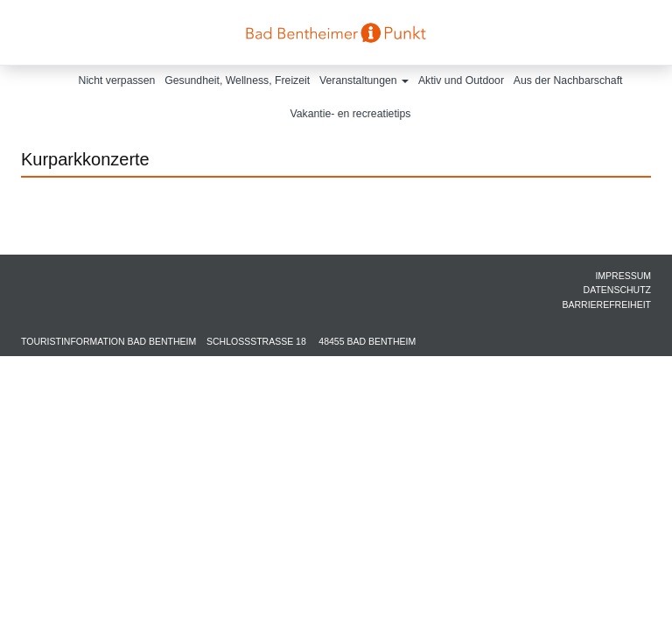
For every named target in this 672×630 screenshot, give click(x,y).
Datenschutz (617, 290)
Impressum (623, 276)
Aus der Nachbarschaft (568, 80)
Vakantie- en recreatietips (351, 114)
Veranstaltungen (364, 80)
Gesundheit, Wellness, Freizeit (237, 80)
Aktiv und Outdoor (461, 80)
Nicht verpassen (117, 80)
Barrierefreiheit (606, 304)
